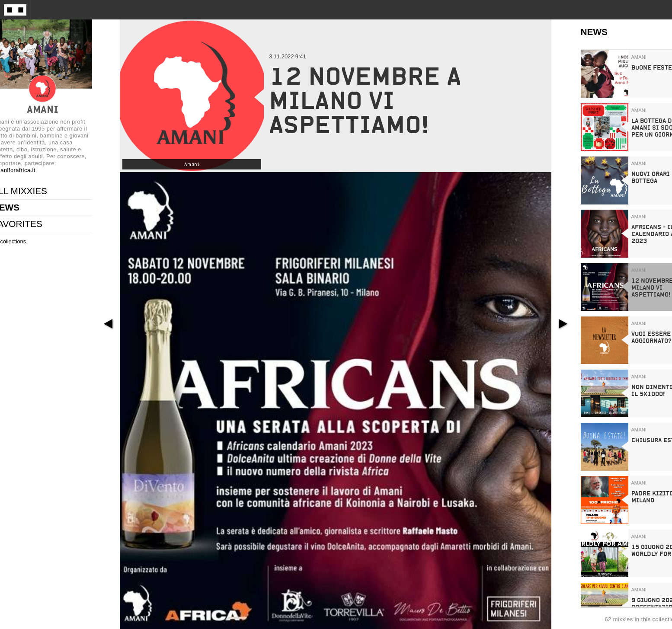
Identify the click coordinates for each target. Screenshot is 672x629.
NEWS (594, 32)
